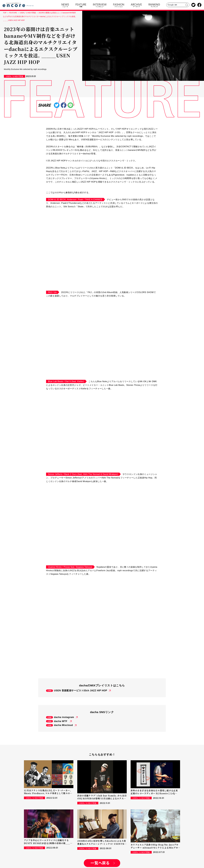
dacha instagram (64, 717)
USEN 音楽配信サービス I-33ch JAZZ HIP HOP (81, 691)
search (187, 5)
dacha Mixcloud (63, 725)
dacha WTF (61, 721)
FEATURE (13, 13)
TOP (5, 13)
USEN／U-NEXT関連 (28, 13)
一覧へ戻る (100, 863)
